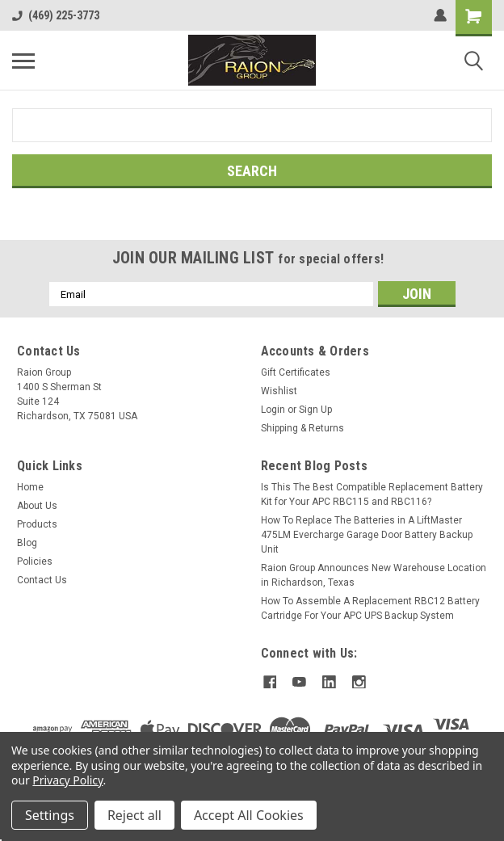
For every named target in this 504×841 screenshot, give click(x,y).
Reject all (134, 815)
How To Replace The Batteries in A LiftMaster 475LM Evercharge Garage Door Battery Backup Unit (367, 535)
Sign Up (315, 410)
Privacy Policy (67, 780)
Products (37, 524)
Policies (35, 561)
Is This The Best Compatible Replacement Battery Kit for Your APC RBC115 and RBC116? (372, 494)
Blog (27, 543)
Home (30, 487)
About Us (37, 506)
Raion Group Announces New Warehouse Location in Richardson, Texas (374, 575)
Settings (50, 815)
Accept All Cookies (249, 815)
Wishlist (279, 391)
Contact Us (42, 580)
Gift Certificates (296, 372)
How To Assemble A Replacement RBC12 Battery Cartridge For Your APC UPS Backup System (370, 608)
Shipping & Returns (302, 428)
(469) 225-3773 (56, 15)
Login (273, 410)
